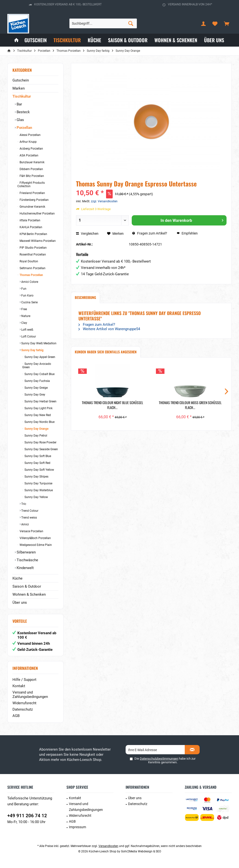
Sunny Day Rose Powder (40, 442)
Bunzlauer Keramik (32, 162)
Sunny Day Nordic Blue (39, 422)
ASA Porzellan (29, 155)
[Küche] (94, 40)
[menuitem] (227, 23)
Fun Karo (27, 296)
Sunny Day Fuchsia (37, 381)
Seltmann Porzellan (32, 268)
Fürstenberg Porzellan (34, 200)
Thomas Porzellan (31, 275)
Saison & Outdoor (27, 586)
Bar (19, 104)
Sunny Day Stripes (36, 477)
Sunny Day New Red (37, 415)
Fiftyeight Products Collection (31, 184)
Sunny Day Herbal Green (40, 401)
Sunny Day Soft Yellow (39, 470)
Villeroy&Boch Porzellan (35, 538)
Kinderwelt (25, 568)
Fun (23, 289)
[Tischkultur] (67, 40)
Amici (25, 524)
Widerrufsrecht (24, 703)
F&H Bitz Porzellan (31, 176)
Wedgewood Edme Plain (35, 545)
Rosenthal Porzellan (32, 255)
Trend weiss (29, 518)
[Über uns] (214, 40)
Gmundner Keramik (32, 207)
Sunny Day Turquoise (38, 483)
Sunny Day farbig (32, 350)
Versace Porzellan (31, 531)
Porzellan (24, 128)
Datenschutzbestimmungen (159, 759)
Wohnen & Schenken (29, 594)
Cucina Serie (29, 302)
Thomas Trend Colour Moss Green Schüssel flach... (190, 405)
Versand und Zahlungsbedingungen (30, 694)
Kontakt (19, 686)
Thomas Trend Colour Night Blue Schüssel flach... (113, 405)
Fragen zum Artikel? (150, 233)
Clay (24, 323)
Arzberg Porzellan (31, 149)
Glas (20, 120)
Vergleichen (87, 234)
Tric (23, 504)
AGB (16, 716)
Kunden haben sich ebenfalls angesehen (106, 352)
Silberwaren (26, 552)
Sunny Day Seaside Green (41, 449)
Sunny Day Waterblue (38, 490)
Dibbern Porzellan (31, 169)
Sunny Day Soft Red (37, 463)
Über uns (20, 602)
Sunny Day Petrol (35, 436)
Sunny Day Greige (36, 388)
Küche (17, 578)
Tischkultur (22, 96)
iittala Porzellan (30, 220)
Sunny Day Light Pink (38, 408)
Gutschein (21, 80)
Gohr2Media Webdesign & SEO (141, 851)
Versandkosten (108, 846)
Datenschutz (23, 709)
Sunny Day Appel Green (39, 357)
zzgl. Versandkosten (104, 201)
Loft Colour (28, 337)
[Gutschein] (36, 40)
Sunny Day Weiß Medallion (38, 343)
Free (24, 309)
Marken (19, 88)
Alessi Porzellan (30, 135)
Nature (25, 316)
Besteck (23, 112)
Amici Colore (29, 282)
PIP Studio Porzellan (33, 248)
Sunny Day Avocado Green (37, 366)
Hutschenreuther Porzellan (37, 214)
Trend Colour (29, 511)
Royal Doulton (28, 261)
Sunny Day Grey (34, 395)
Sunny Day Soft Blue (37, 456)
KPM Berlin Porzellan (33, 234)
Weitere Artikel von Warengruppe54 (109, 329)
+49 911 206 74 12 (27, 816)
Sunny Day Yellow (36, 497)
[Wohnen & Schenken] (176, 40)
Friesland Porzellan (32, 193)
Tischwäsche (27, 560)
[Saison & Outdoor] (128, 40)
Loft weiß (27, 330)
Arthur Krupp (28, 142)
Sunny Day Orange (36, 429)
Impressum (77, 827)
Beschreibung (85, 297)
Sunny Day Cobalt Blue (39, 374)
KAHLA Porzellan (31, 227)
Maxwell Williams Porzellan (37, 241)
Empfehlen (187, 233)
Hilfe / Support (24, 680)
